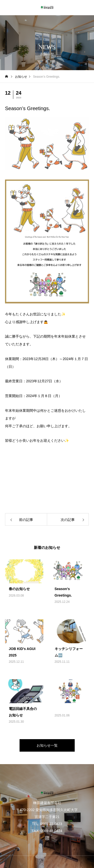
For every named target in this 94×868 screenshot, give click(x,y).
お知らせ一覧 (47, 745)
